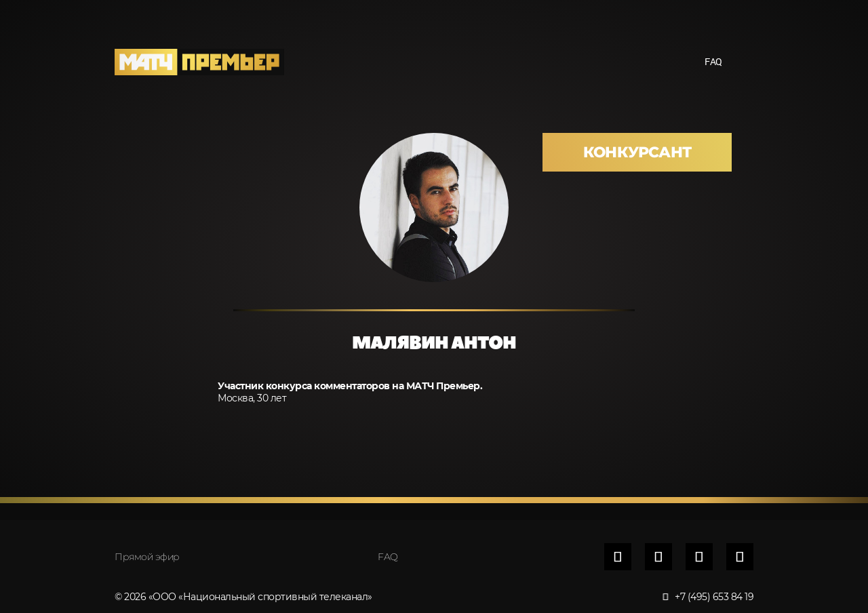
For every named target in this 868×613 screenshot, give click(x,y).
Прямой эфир (147, 557)
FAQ (713, 61)
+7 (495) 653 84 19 (709, 597)
